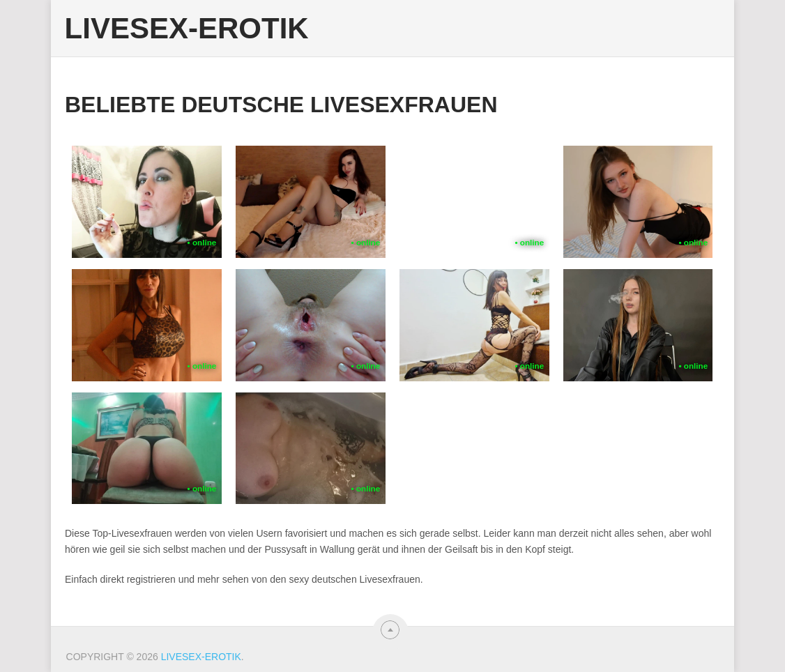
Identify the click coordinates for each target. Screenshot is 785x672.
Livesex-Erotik (187, 29)
